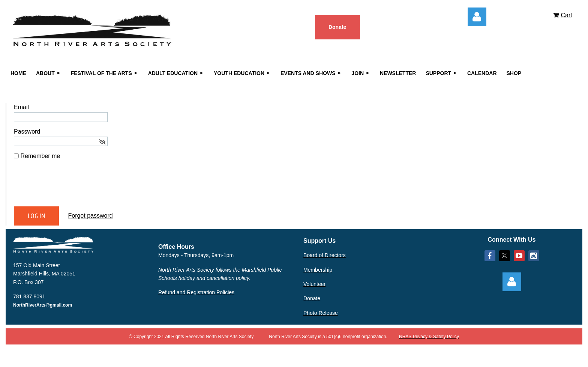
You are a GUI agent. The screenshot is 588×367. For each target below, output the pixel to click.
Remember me (40, 156)
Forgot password (90, 216)
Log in (477, 17)
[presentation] (71, 186)
